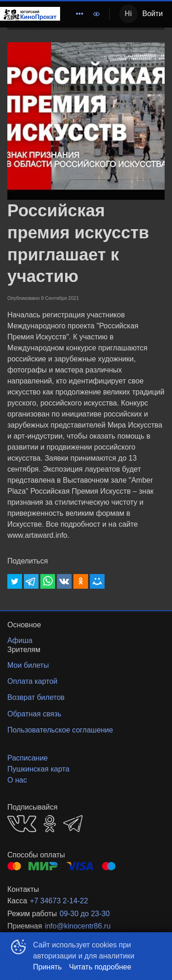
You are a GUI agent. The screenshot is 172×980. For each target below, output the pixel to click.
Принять (47, 967)
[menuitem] (79, 14)
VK (22, 824)
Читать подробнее (100, 967)
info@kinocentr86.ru (78, 926)
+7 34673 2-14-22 (59, 901)
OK (50, 824)
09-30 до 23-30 (85, 914)
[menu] (74, 14)
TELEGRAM (73, 824)
